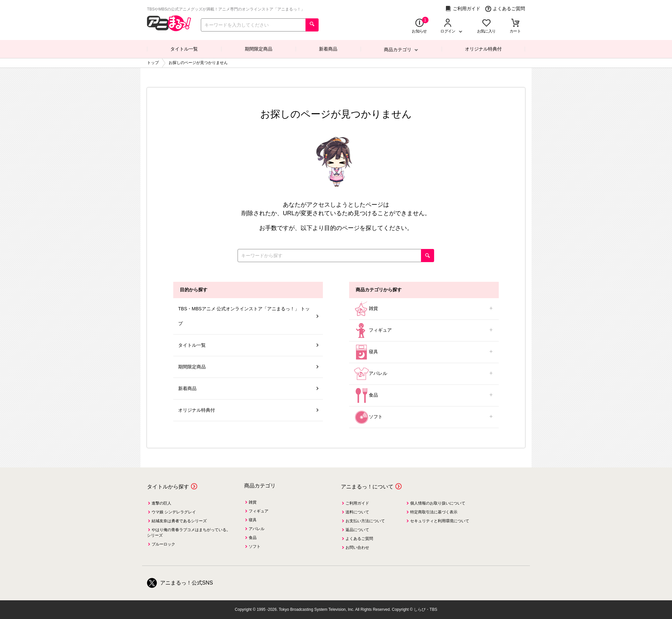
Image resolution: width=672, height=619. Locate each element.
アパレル (424, 374)
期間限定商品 (259, 49)
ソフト (424, 417)
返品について (357, 530)
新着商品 (328, 49)
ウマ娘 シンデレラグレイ (174, 512)
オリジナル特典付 (483, 49)
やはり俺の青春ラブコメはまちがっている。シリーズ (189, 533)
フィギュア (424, 330)
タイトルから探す (168, 487)
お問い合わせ (357, 547)
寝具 (424, 352)
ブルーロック (163, 544)
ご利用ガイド (463, 9)
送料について (357, 512)
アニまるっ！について (367, 487)
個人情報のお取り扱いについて (438, 503)
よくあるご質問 (505, 9)
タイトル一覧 (184, 49)
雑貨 (424, 309)
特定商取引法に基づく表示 (434, 512)
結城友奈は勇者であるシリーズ (179, 521)
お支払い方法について (365, 521)
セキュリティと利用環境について (440, 521)
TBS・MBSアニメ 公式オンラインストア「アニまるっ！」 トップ (248, 316)
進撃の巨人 (161, 503)
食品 (424, 395)
